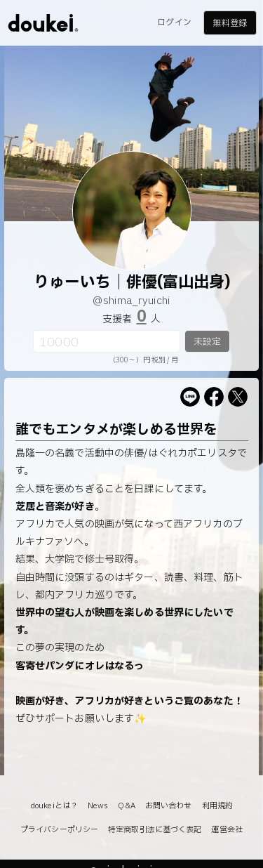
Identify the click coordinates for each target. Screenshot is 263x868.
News (98, 806)
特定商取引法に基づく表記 (155, 830)
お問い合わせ (169, 806)
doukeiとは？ (54, 806)
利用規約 (217, 806)
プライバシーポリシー (59, 830)
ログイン (174, 22)
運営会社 (227, 830)
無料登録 (229, 23)
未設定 (207, 342)
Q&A (126, 806)
